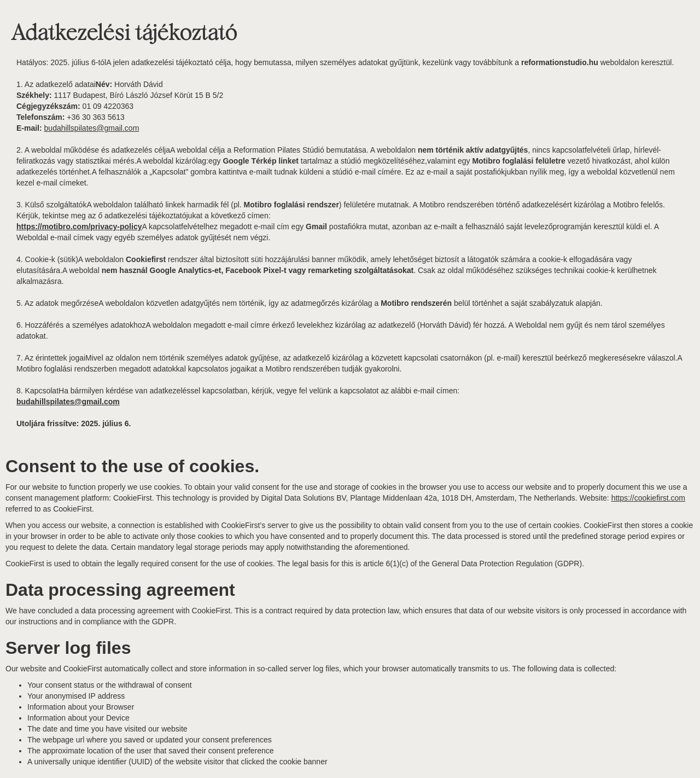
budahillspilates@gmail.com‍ (92, 128)
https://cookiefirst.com (648, 498)
